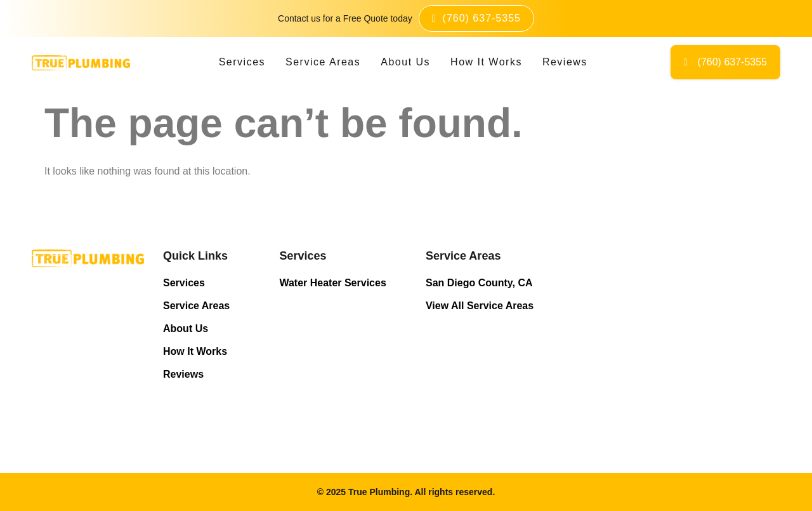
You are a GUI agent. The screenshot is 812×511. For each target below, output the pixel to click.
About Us (405, 62)
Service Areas (323, 62)
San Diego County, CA (479, 283)
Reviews (565, 62)
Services (242, 62)
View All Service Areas (480, 306)
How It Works (486, 62)
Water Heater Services (332, 283)
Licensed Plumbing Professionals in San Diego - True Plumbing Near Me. (666, 328)
